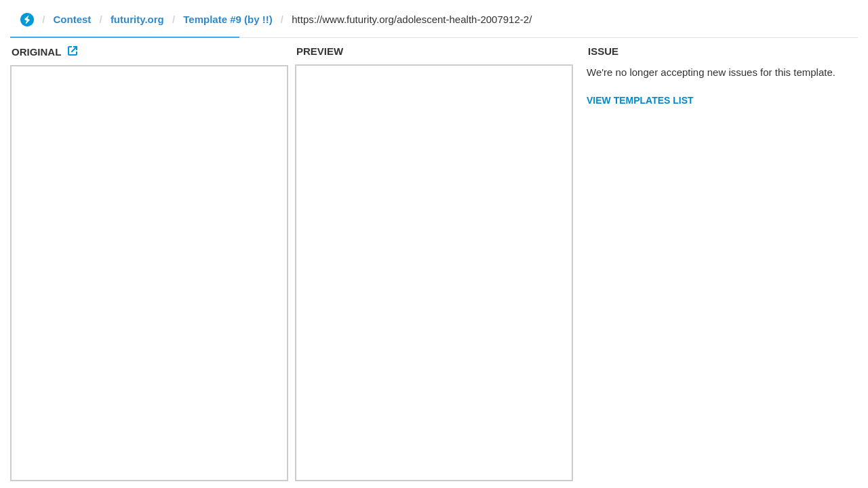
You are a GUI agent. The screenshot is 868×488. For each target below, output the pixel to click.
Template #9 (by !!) (228, 19)
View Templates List (640, 100)
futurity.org (137, 19)
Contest (73, 19)
